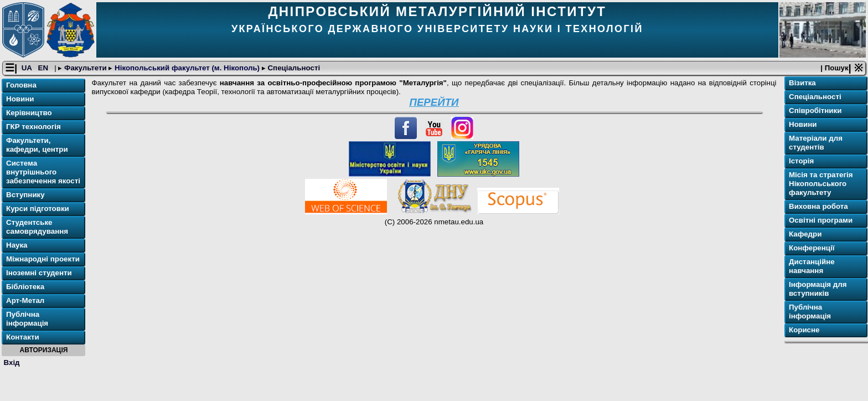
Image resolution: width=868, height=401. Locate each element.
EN (44, 68)
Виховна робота (818, 207)
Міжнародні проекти (43, 259)
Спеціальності (293, 68)
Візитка (802, 83)
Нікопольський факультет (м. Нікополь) (187, 68)
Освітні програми (821, 221)
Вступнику (25, 195)
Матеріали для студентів (816, 143)
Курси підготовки (38, 209)
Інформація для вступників (818, 289)
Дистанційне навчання (812, 267)
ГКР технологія (33, 127)
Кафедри (805, 235)
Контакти (23, 338)
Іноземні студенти (39, 273)
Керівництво (29, 113)
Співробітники (815, 111)
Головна (21, 86)
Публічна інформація (27, 319)
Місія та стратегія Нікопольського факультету (821, 184)
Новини (20, 99)
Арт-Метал (25, 301)
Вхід (12, 363)
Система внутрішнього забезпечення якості (43, 173)
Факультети (85, 68)
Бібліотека (25, 287)
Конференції (812, 248)
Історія (801, 161)
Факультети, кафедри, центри (37, 145)
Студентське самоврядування (37, 227)
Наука (17, 246)
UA (28, 68)
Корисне (804, 330)
